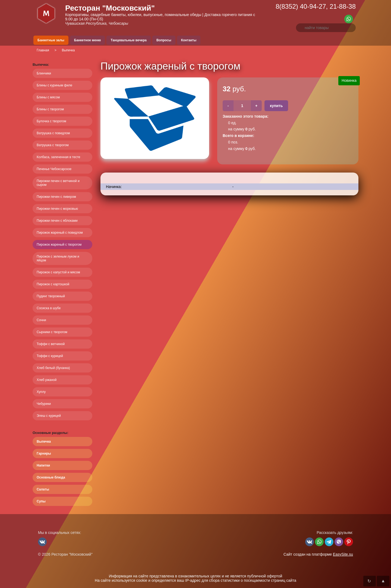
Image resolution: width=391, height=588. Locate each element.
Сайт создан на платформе (318, 554)
